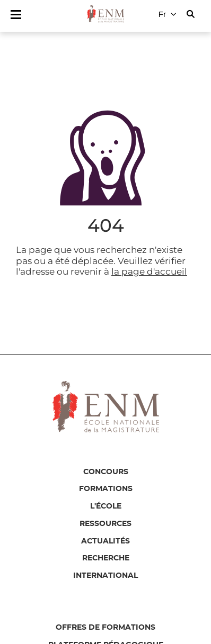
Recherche (106, 558)
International (105, 576)
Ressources (105, 524)
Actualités (105, 541)
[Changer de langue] (168, 15)
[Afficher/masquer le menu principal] (16, 15)
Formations (106, 489)
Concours (106, 472)
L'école (106, 506)
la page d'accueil (149, 271)
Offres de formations (105, 628)
